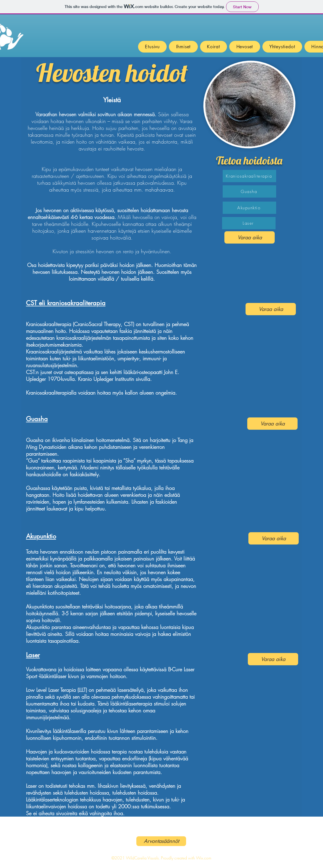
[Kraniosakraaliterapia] (249, 176)
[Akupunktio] (249, 208)
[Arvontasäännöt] (161, 841)
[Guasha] (249, 191)
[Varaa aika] (250, 237)
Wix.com (204, 858)
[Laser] (249, 223)
